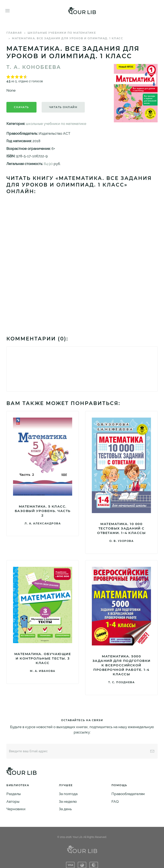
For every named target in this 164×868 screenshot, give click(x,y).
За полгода (68, 794)
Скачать (21, 107)
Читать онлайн (63, 107)
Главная (14, 33)
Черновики (16, 809)
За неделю (68, 801)
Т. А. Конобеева (34, 67)
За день (65, 809)
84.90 (48, 164)
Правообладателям (128, 794)
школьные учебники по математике (62, 33)
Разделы (14, 794)
